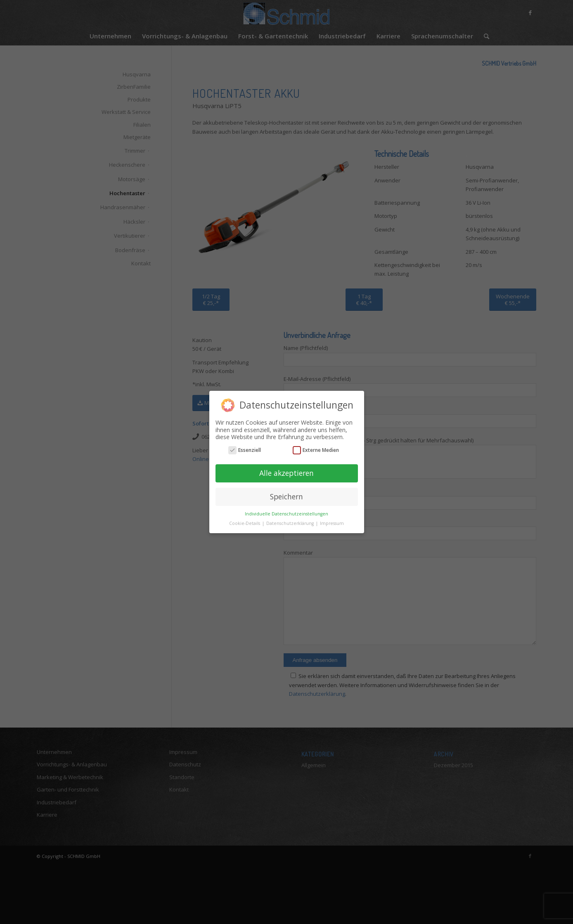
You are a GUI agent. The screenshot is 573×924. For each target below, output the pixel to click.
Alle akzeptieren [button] (286, 473)
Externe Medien (316, 450)
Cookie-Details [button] (245, 523)
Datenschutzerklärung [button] (291, 523)
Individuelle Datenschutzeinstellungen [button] (286, 514)
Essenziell (245, 450)
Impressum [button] (332, 523)
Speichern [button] (286, 496)
